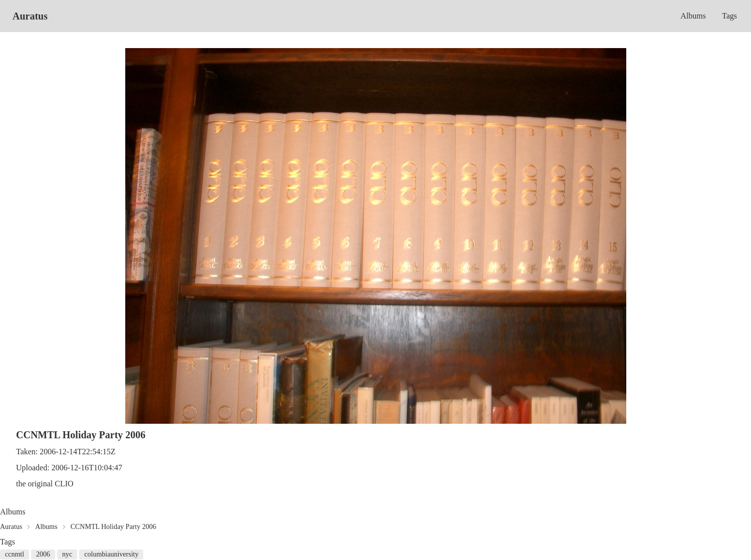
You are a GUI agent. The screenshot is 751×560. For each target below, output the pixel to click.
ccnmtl (15, 554)
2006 (43, 554)
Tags (729, 16)
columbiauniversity (111, 554)
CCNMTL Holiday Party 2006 (113, 527)
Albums (693, 16)
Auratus (30, 16)
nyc (67, 554)
